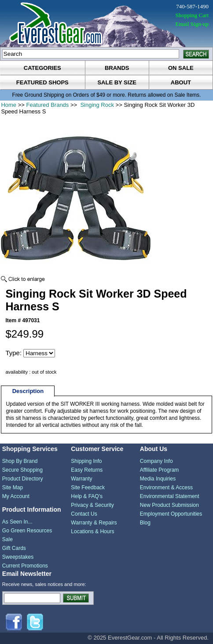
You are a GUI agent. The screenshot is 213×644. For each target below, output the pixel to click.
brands (117, 68)
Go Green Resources (27, 531)
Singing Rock (96, 105)
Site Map (13, 488)
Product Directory (23, 479)
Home (9, 105)
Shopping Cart (192, 15)
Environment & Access (166, 488)
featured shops (42, 82)
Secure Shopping (22, 470)
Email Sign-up (192, 24)
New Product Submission (169, 505)
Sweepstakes (18, 557)
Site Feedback (88, 488)
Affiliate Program (159, 470)
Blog (145, 523)
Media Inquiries (158, 479)
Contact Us (84, 514)
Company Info (156, 461)
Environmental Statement (170, 496)
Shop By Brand (20, 461)
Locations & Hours (92, 531)
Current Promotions (25, 566)
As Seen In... (17, 522)
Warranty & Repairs (94, 523)
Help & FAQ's (87, 496)
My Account (16, 496)
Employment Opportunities (171, 514)
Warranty (81, 479)
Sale (7, 539)
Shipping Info (86, 461)
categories (42, 68)
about (181, 82)
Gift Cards (14, 548)
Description (28, 391)
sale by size (117, 82)
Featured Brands (48, 105)
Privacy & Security (92, 505)
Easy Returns (87, 470)
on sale (181, 68)
